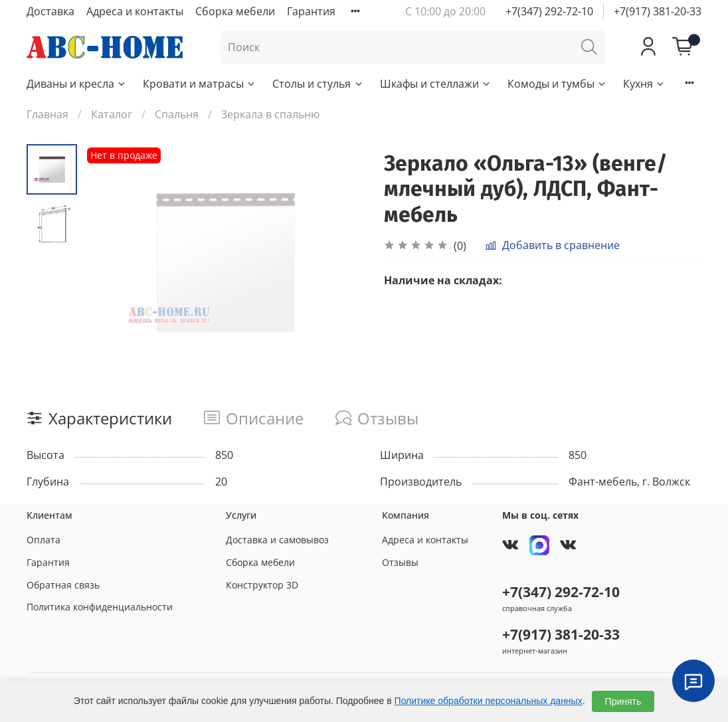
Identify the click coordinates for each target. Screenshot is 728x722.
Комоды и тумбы (557, 84)
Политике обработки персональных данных (489, 701)
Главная (47, 114)
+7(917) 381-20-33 (658, 11)
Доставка (50, 11)
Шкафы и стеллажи (436, 84)
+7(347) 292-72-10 (549, 11)
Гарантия (311, 11)
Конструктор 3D (262, 585)
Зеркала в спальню (270, 114)
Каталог (112, 114)
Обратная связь (63, 585)
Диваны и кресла (77, 84)
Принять (623, 701)
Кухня (644, 84)
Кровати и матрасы (200, 84)
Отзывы (400, 562)
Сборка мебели (235, 11)
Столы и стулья (318, 84)
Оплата (44, 540)
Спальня (177, 114)
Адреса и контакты (135, 11)
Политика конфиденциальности (100, 607)
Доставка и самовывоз (277, 540)
